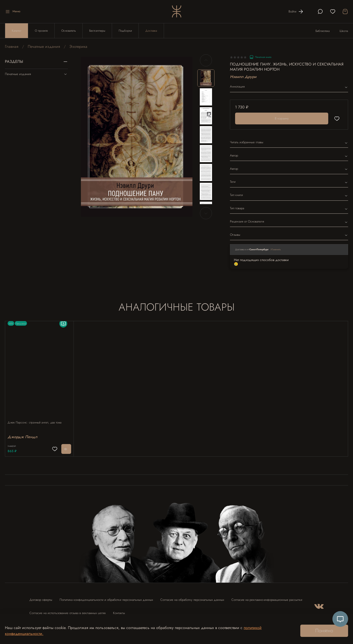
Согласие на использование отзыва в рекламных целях (68, 611)
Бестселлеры (97, 31)
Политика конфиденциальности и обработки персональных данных (106, 598)
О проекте (41, 31)
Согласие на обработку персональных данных (192, 598)
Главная (12, 46)
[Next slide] (206, 213)
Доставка (151, 31)
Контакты (119, 611)
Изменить (276, 249)
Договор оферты (41, 598)
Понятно (324, 631)
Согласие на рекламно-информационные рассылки (267, 598)
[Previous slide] (206, 60)
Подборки (125, 31)
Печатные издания (44, 46)
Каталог (17, 31)
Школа (344, 31)
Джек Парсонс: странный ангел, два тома (37, 418)
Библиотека (323, 31)
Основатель (69, 31)
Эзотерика (78, 46)
